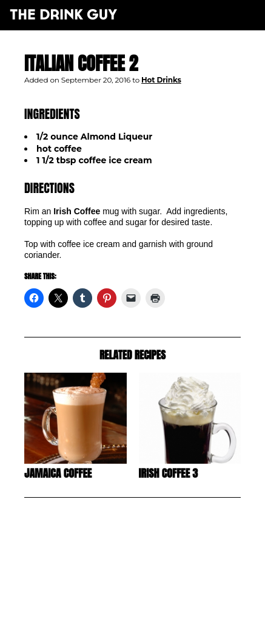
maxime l (149, 628)
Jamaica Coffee (58, 473)
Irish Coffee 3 (169, 473)
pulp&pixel (147, 620)
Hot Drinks (161, 80)
